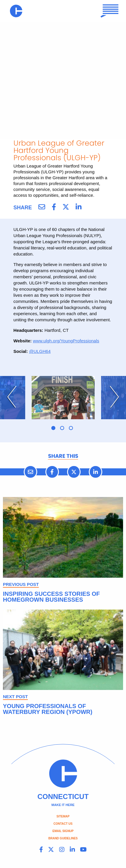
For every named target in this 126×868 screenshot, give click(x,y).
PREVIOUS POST (21, 584)
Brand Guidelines (63, 838)
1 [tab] (53, 428)
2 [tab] (62, 428)
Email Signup (63, 831)
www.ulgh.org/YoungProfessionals (66, 341)
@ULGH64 (40, 351)
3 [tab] (71, 428)
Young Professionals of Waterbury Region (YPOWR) (48, 709)
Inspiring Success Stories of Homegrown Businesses (51, 597)
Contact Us (63, 824)
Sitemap (63, 816)
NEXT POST (15, 697)
